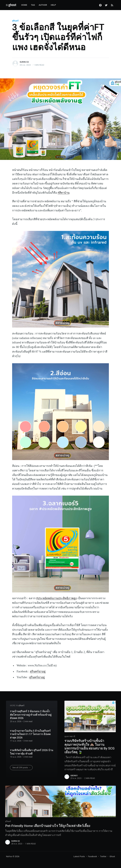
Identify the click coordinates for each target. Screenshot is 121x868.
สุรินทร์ (15, 21)
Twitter (103, 857)
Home (24, 5)
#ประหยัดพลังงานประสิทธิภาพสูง (56, 598)
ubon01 (74, 775)
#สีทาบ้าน (64, 193)
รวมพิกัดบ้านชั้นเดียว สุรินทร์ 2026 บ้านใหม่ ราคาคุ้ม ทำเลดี (32, 751)
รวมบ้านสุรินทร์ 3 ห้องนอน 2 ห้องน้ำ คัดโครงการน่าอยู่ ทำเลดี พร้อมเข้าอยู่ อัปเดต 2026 (31, 714)
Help (53, 5)
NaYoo (9, 857)
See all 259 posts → (21, 766)
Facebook (92, 857)
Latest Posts (79, 857)
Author (43, 5)
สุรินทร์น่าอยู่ (38, 671)
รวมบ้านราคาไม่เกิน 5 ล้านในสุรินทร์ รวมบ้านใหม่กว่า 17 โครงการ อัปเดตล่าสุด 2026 (30, 733)
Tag (33, 5)
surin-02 (24, 62)
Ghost (112, 857)
